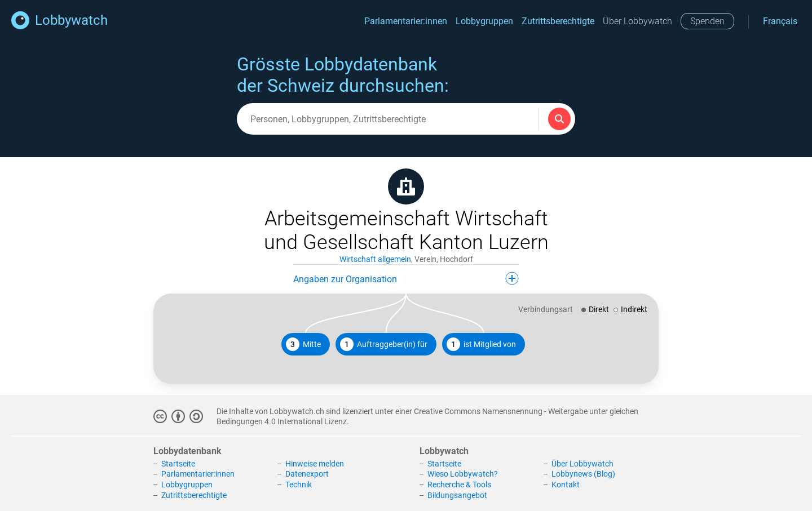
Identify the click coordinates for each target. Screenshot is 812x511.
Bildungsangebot (457, 495)
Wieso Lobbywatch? (463, 474)
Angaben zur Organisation (406, 278)
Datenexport (307, 474)
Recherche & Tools (459, 485)
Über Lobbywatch (637, 21)
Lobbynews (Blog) (583, 474)
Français (780, 21)
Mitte (303, 344)
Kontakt (566, 485)
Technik (299, 485)
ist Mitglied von (481, 344)
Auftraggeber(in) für (384, 344)
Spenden (707, 21)
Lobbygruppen (484, 21)
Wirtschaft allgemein (375, 259)
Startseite (178, 464)
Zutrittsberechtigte (558, 21)
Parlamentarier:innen (406, 21)
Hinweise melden (315, 464)
